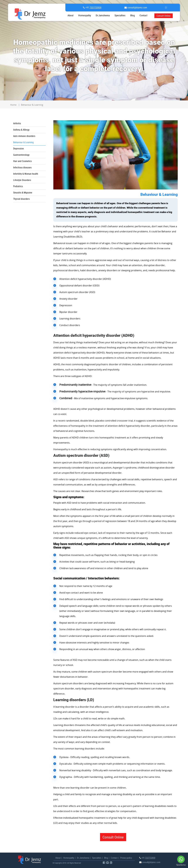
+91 (93, 7)
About (70, 15)
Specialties (120, 15)
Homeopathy (85, 15)
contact (143, 15)
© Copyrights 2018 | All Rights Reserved (67, 863)
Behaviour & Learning (32, 105)
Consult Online (164, 16)
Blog (132, 15)
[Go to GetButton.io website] (181, 865)
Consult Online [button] (113, 837)
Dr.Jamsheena (103, 15)
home (13, 105)
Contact (114, 858)
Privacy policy (126, 858)
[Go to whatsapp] (181, 859)
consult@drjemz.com (137, 7)
